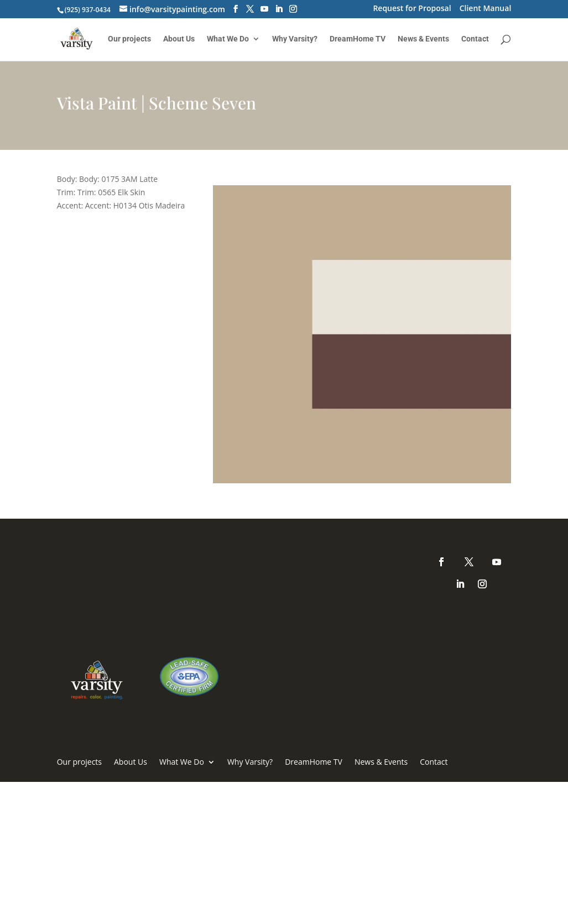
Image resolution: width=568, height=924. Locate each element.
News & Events (423, 39)
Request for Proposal (412, 9)
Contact (475, 39)
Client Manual (486, 9)
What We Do (228, 39)
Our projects (129, 39)
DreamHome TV (358, 39)
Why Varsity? (295, 39)
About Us (179, 39)
